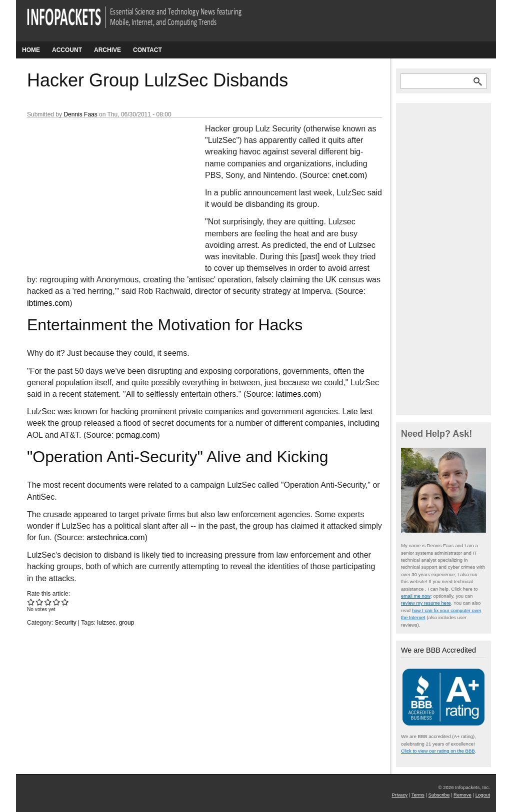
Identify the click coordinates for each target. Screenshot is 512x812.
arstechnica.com (116, 537)
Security (65, 623)
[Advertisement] (102, 189)
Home (31, 50)
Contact (147, 50)
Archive (107, 50)
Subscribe (439, 795)
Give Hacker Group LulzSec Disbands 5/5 (65, 602)
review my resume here (426, 603)
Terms (418, 795)
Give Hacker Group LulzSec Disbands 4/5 (57, 602)
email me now (416, 596)
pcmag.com (137, 435)
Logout (483, 795)
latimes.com (297, 394)
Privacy (400, 795)
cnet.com (348, 175)
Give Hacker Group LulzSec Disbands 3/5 (48, 602)
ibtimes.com (48, 303)
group (127, 623)
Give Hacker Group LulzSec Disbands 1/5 (31, 602)
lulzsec (106, 623)
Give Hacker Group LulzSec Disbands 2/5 (40, 602)
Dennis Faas (80, 114)
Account (67, 50)
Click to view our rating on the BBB (438, 751)
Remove (462, 795)
